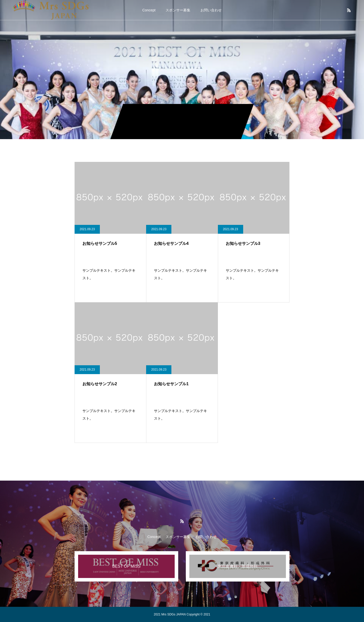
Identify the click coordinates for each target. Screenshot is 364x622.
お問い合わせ (211, 10)
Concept (149, 10)
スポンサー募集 (178, 10)
